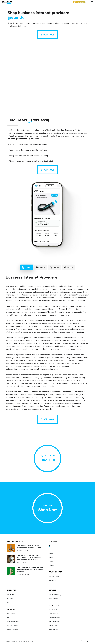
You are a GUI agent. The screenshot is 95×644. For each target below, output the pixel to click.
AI (8, 618)
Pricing (10, 602)
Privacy (51, 565)
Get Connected (54, 621)
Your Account (53, 625)
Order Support (54, 629)
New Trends (11, 614)
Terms (51, 561)
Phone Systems (13, 625)
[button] (92, 2)
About (51, 550)
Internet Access (13, 621)
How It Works (53, 610)
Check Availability (55, 595)
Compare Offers (54, 618)
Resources (53, 580)
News (51, 557)
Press (51, 554)
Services (10, 598)
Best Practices (12, 629)
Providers (10, 595)
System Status (54, 577)
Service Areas (54, 598)
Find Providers (54, 614)
